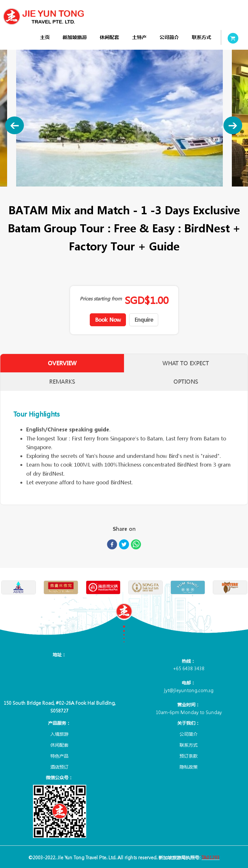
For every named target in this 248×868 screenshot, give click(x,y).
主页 (45, 37)
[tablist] (124, 372)
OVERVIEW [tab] (62, 363)
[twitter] (124, 545)
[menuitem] (45, 37)
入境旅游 (59, 734)
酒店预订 (59, 767)
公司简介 (169, 37)
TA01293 (211, 857)
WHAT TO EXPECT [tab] (186, 363)
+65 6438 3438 (189, 668)
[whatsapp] (136, 545)
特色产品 (59, 756)
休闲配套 (109, 37)
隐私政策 (189, 767)
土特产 (139, 37)
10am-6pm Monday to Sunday (189, 712)
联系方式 (201, 37)
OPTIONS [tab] (186, 382)
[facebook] (112, 545)
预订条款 (189, 756)
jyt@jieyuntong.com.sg (189, 690)
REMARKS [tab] (62, 382)
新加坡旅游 (75, 37)
